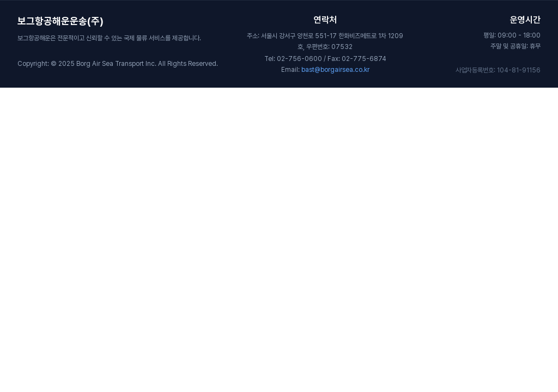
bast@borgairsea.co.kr (335, 70)
